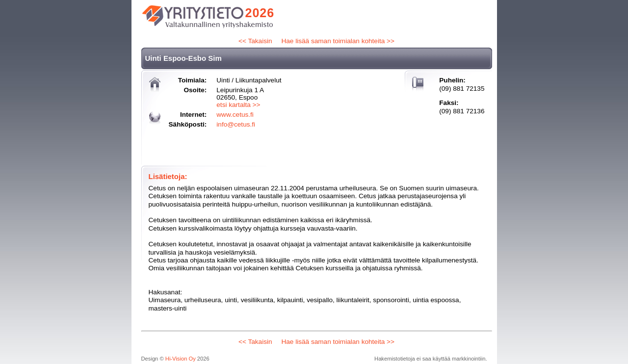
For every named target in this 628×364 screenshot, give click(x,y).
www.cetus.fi (235, 115)
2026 (260, 13)
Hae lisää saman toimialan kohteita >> (338, 41)
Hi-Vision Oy (181, 359)
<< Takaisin (255, 41)
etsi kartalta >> (238, 105)
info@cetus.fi (236, 124)
